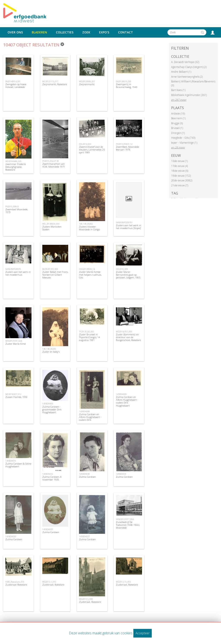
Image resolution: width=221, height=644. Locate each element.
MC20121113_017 (50, 81)
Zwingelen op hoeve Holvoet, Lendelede (16, 86)
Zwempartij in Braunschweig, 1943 (127, 86)
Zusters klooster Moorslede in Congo (89, 228)
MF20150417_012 (13, 394)
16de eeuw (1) (179, 161)
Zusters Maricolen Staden (52, 228)
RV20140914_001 (13, 81)
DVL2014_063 (85, 144)
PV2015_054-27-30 (51, 161)
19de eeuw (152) (181, 176)
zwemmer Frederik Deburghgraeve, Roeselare (16, 167)
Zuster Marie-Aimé (16, 344)
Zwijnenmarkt (87, 84)
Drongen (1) (178, 133)
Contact (125, 32)
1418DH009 (121, 394)
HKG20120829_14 (87, 269)
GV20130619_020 (123, 81)
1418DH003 (48, 404)
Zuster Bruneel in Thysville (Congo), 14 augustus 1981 (89, 337)
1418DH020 (11, 536)
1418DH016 (11, 461)
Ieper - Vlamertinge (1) (184, 143)
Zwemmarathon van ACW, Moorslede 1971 (54, 165)
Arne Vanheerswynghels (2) (187, 77)
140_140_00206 (49, 349)
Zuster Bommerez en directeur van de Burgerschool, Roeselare (128, 337)
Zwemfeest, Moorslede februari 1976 (127, 148)
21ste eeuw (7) (180, 185)
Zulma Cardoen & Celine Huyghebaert (18, 465)
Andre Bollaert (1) (181, 72)
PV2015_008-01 (12, 207)
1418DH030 (84, 474)
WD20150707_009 (124, 332)
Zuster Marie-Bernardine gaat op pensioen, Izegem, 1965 (128, 275)
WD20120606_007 (87, 81)
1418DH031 (121, 474)
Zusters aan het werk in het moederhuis (18, 273)
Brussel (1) (177, 128)
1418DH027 (84, 536)
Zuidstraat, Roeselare (53, 585)
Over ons (15, 32)
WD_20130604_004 (51, 224)
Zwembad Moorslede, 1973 (17, 211)
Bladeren (39, 32)
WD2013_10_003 (123, 582)
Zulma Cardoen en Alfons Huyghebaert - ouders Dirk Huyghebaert (90, 419)
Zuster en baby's (51, 352)
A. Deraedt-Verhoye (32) (185, 62)
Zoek (86, 32)
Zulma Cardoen (87, 477)
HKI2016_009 (122, 269)
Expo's (104, 32)
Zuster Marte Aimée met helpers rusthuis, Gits (90, 275)
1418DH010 (48, 474)
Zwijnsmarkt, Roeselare (55, 84)
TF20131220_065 (86, 332)
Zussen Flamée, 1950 (16, 397)
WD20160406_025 (13, 161)
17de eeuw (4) (179, 166)
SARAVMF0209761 (124, 222)
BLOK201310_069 (50, 269)
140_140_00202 (86, 224)
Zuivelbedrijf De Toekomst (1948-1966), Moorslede (128, 525)
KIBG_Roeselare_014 (15, 582)
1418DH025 (48, 529)
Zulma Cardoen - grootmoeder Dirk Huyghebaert (52, 409)
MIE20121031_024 (14, 341)
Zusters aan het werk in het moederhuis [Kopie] (129, 227)
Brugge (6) (177, 123)
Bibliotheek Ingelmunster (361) (189, 95)
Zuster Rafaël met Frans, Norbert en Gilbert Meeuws (55, 275)
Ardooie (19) (178, 114)
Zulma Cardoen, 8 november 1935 (52, 478)
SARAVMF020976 (13, 269)
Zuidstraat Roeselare (16, 585)
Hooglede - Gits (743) (183, 138)
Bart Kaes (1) (178, 90)
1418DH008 (84, 411)
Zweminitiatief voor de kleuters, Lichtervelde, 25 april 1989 (92, 150)
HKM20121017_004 (125, 519)
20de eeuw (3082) (182, 180)
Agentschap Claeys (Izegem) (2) (189, 67)
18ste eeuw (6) (180, 171)
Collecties (65, 32)
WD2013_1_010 (49, 582)
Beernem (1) (178, 118)
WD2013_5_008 (86, 599)
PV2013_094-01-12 (124, 144)
